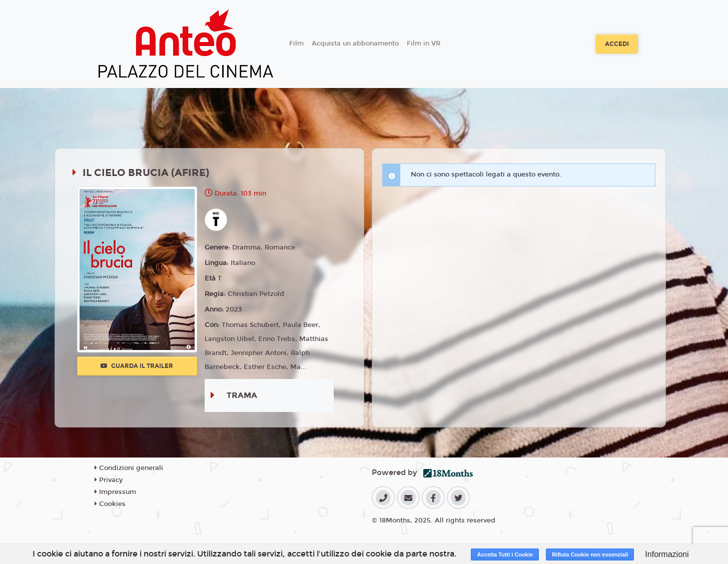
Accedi (617, 44)
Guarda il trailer (137, 366)
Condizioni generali (129, 468)
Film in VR (424, 43)
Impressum (115, 492)
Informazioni (667, 554)
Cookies (110, 504)
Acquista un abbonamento (355, 43)
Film (296, 43)
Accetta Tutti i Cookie (505, 554)
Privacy (109, 480)
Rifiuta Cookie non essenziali (590, 554)
